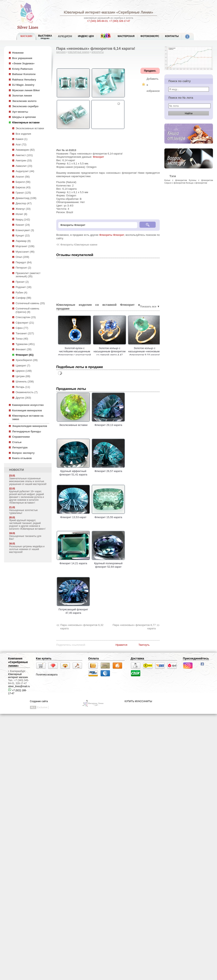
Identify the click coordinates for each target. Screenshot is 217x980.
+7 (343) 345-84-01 (97, 21)
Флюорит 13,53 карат (73, 516)
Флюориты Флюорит (112, 235)
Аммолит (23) (24, 166)
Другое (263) (23, 398)
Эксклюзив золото (24, 101)
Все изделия (23, 134)
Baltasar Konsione (24, 74)
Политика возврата (47, 675)
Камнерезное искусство (28, 405)
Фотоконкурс (150, 36)
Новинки (18, 53)
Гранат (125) (23, 193)
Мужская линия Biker (26, 90)
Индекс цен (86, 36)
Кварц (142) (23, 220)
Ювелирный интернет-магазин (89, 12)
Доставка (137, 658)
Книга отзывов (22, 458)
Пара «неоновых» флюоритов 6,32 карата (82, 627)
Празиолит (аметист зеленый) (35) (28, 275)
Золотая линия (22, 96)
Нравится (121, 645)
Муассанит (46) (25, 252)
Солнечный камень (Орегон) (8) (27, 310)
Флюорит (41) (24, 355)
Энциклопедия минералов (30, 426)
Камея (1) (21, 139)
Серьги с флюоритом (175, 183)
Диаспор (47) (24, 203)
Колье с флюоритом (176, 180)
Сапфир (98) (23, 298)
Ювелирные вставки (26, 122)
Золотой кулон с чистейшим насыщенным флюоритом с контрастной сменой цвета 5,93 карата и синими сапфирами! (84, 355)
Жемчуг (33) (23, 209)
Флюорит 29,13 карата (108, 423)
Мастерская (126, 36)
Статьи (17, 442)
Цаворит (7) (23, 366)
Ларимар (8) (23, 241)
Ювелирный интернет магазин (18, 676)
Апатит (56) (23, 177)
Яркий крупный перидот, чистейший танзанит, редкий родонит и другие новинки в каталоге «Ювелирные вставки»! (27, 525)
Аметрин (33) (24, 160)
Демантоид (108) (26, 198)
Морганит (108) (25, 246)
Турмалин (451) (25, 344)
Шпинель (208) (25, 382)
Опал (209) (22, 257)
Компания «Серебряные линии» (18, 662)
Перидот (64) (24, 262)
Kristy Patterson (22, 69)
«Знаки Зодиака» (23, 63)
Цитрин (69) (23, 376)
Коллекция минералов (27, 410)
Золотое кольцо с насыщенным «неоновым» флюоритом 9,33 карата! (154, 351)
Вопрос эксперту (23, 453)
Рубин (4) (21, 293)
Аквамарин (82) (25, 150)
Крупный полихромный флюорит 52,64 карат (108, 563)
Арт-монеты (20, 112)
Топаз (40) (22, 339)
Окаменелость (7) (27, 392)
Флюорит (98, 157)
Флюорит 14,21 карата (73, 562)
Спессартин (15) (26, 317)
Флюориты (98, 52)
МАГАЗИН (26, 36)
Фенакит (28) (23, 349)
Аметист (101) (24, 155)
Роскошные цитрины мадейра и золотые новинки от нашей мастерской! (27, 549)
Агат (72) (21, 144)
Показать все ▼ (150, 306)
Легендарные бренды (27, 431)
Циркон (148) (24, 371)
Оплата (94, 658)
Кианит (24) (23, 225)
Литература (20, 447)
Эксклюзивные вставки (30, 128)
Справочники (21, 437)
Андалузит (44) (25, 171)
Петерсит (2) (23, 268)
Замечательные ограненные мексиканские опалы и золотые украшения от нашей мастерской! (28, 481)
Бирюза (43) (23, 187)
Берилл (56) (23, 182)
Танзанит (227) (25, 333)
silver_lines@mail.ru (19, 686)
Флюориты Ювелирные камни (79, 245)
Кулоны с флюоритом (201, 180)
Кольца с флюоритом (197, 183)
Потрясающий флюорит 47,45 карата (73, 610)
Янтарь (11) (23, 387)
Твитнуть (144, 645)
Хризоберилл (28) (27, 360)
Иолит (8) (21, 214)
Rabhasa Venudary (24, 80)
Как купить (44, 658)
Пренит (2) (22, 282)
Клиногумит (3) (25, 230)
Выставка (45, 37)
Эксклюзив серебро (25, 106)
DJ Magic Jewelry (23, 85)
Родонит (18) (23, 287)
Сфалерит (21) (25, 323)
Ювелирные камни (79, 52)
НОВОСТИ (16, 470)
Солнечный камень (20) (30, 303)
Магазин (61, 52)
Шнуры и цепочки (24, 117)
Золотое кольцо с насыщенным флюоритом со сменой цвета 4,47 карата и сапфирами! (119, 353)
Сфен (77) (22, 328)
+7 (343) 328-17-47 (120, 21)
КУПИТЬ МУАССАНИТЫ (138, 701)
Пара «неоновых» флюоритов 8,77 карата (134, 627)
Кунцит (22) (23, 235)
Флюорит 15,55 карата (108, 516)
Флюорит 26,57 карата (108, 470)
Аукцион (65, 36)
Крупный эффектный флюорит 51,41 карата (73, 471)
